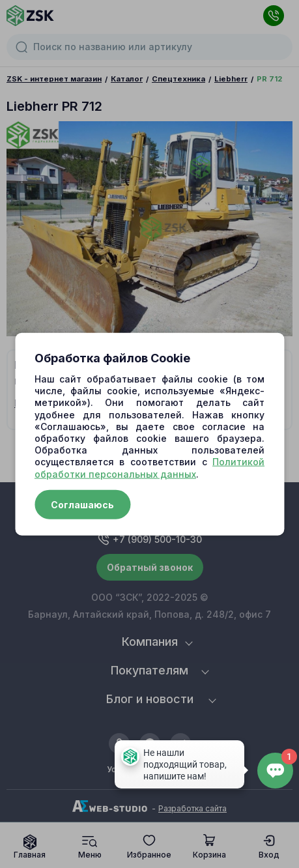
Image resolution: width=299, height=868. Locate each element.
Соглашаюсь (82, 504)
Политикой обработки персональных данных (149, 468)
